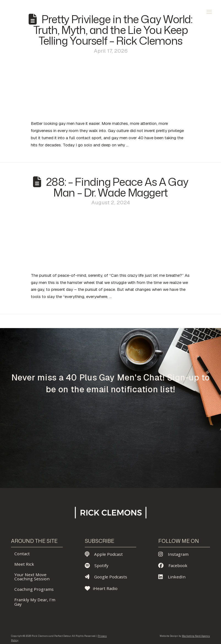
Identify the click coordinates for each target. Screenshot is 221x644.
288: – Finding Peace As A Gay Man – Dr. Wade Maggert (117, 187)
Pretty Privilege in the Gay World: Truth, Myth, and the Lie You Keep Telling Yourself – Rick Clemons (113, 30)
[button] (209, 12)
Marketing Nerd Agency (196, 636)
